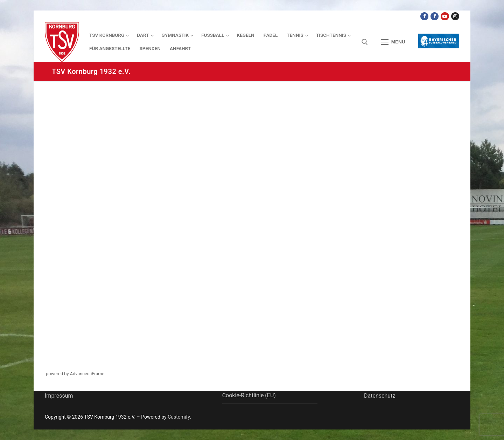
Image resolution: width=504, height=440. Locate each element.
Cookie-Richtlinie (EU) (249, 395)
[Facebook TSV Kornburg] (424, 16)
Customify (179, 417)
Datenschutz (380, 396)
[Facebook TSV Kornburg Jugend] (435, 16)
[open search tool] (365, 42)
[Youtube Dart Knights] (445, 16)
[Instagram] (455, 16)
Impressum (59, 396)
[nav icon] (393, 42)
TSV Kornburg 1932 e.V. (91, 71)
